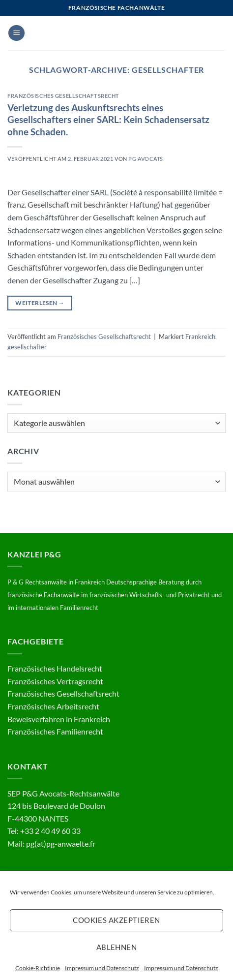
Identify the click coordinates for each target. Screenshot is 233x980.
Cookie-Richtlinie (38, 968)
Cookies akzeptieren (116, 920)
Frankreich (200, 337)
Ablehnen (117, 947)
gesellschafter (27, 347)
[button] (16, 33)
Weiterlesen (40, 303)
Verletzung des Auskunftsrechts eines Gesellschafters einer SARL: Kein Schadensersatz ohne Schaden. (108, 120)
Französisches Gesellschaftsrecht (63, 96)
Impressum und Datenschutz (102, 968)
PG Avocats (146, 159)
